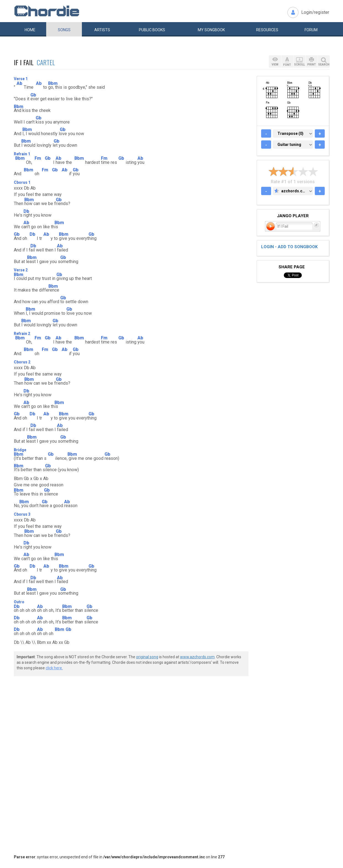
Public (152, 30)
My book (211, 30)
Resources (267, 30)
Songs (64, 30)
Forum (311, 30)
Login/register (315, 12)
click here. (54, 668)
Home (30, 30)
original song (147, 657)
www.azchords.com (197, 657)
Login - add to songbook (289, 247)
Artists (102, 30)
